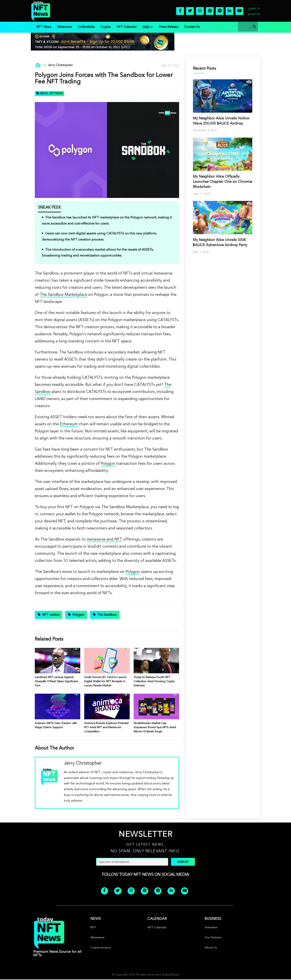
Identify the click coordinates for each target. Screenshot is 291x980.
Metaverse (65, 27)
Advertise (254, 14)
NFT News (44, 27)
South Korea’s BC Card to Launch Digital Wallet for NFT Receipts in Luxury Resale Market (105, 681)
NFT (93, 928)
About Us (211, 948)
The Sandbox (107, 615)
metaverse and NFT (104, 540)
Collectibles (86, 27)
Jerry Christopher (60, 65)
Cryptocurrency (101, 948)
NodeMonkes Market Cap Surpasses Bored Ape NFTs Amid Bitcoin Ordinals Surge (155, 727)
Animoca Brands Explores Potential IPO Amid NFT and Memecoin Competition (106, 727)
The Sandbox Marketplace (63, 295)
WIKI (146, 27)
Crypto (106, 27)
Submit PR (254, 9)
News (44, 94)
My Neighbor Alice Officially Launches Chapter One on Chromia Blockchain (223, 182)
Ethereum (69, 424)
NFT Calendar (127, 27)
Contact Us (192, 27)
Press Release (169, 27)
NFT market (51, 615)
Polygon (109, 464)
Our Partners (213, 938)
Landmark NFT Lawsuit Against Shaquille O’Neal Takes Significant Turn (56, 681)
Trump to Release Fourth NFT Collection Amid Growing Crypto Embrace (154, 681)
